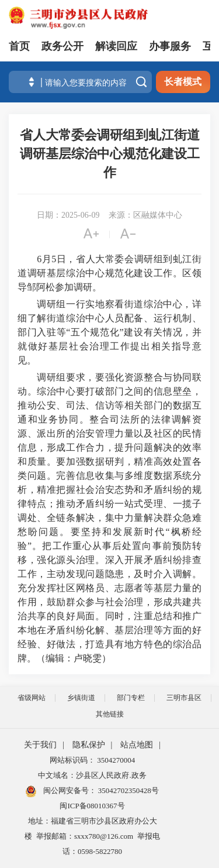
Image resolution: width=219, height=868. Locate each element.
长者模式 (183, 82)
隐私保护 (89, 745)
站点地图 (137, 745)
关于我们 (40, 745)
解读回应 (116, 46)
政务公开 (62, 46)
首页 (19, 46)
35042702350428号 (128, 790)
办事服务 (170, 46)
